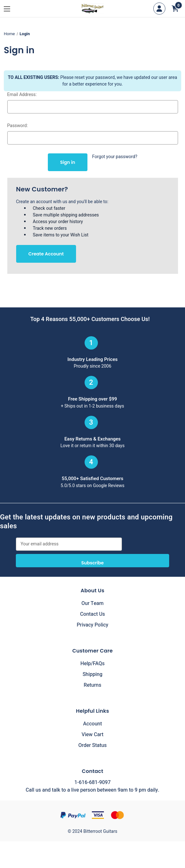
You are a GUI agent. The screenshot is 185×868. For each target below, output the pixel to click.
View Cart (92, 735)
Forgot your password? (115, 157)
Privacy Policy (92, 625)
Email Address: (22, 95)
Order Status (92, 745)
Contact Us (93, 614)
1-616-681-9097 (92, 782)
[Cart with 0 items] (175, 9)
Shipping (93, 674)
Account (92, 724)
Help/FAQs (93, 664)
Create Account (46, 254)
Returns (92, 685)
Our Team (92, 603)
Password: (18, 126)
